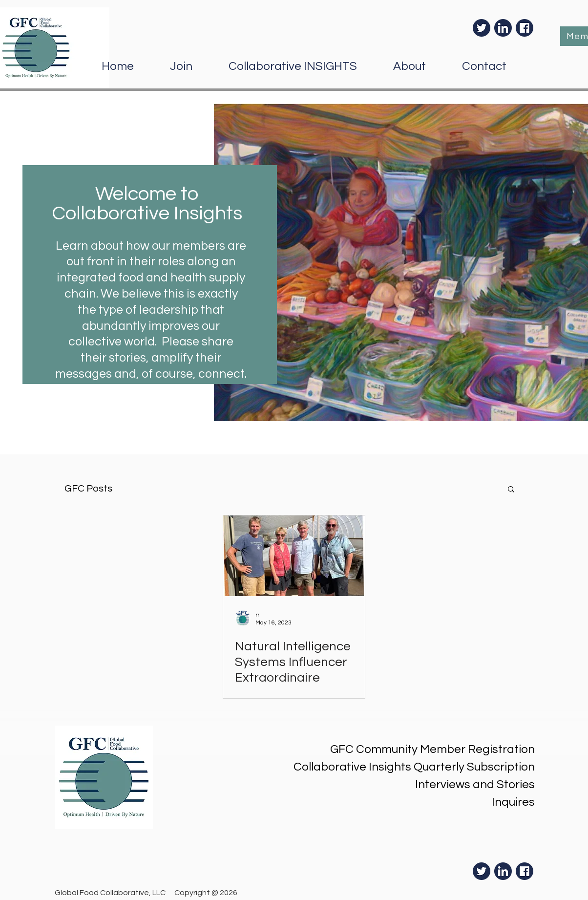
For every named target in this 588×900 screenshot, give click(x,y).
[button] (511, 490)
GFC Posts (88, 489)
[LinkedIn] (503, 28)
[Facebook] (525, 28)
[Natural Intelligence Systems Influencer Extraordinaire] (294, 556)
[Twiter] (482, 28)
